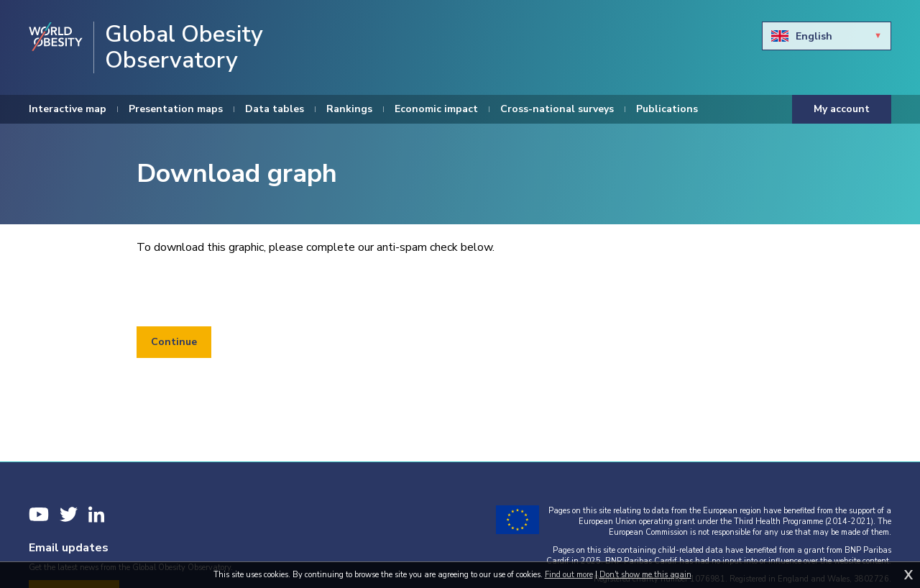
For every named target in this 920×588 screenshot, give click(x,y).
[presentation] (246, 291)
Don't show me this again (645, 575)
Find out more (569, 575)
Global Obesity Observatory (184, 47)
